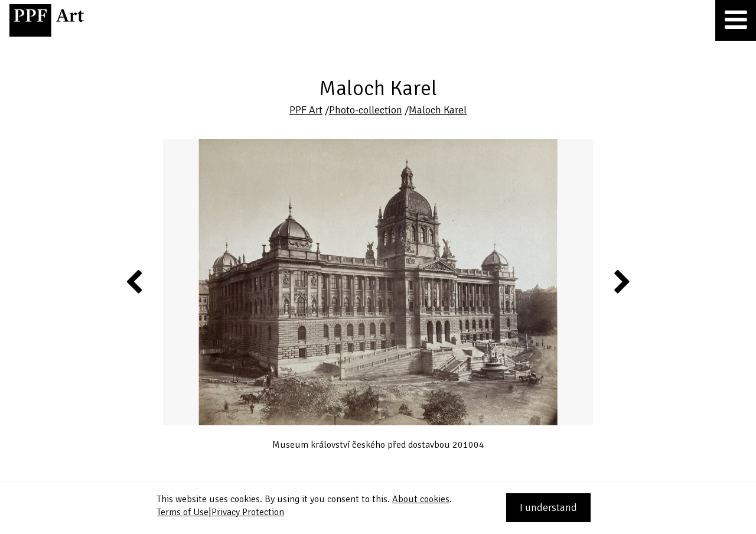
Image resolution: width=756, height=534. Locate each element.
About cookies (421, 499)
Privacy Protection (248, 512)
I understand (548, 507)
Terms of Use (183, 512)
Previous (135, 281)
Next (621, 281)
